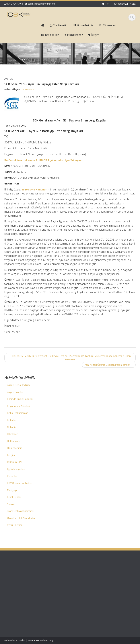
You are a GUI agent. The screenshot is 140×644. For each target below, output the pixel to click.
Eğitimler (12, 420)
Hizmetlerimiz (15, 448)
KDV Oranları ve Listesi (20, 483)
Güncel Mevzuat (86, 581)
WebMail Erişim (125, 4)
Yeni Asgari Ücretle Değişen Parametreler (109, 365)
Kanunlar (12, 476)
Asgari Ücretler (15, 392)
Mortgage (12, 490)
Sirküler (11, 504)
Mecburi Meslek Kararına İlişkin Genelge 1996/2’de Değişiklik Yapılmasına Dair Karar (15, 615)
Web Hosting (47, 640)
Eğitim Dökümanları (18, 413)
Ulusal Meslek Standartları (22, 518)
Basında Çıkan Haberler (20, 399)
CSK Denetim (27, 89)
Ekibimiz (12, 427)
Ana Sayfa (83, 571)
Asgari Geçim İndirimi (19, 385)
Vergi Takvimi (14, 525)
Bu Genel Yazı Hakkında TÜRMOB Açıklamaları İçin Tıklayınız (44, 160)
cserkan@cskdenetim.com (41, 4)
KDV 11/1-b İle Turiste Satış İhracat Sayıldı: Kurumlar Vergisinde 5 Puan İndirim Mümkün (15, 593)
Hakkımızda (14, 441)
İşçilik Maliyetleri (16, 469)
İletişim (11, 455)
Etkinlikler (12, 434)
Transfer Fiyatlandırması (21, 511)
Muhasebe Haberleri (15, 640)
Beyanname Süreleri (19, 406)
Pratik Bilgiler (14, 497)
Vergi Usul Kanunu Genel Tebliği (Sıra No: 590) (15, 576)
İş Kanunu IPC (15, 462)
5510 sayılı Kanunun (34, 189)
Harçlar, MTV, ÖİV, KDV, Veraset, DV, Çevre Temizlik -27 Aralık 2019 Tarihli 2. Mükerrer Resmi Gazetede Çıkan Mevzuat (70, 358)
